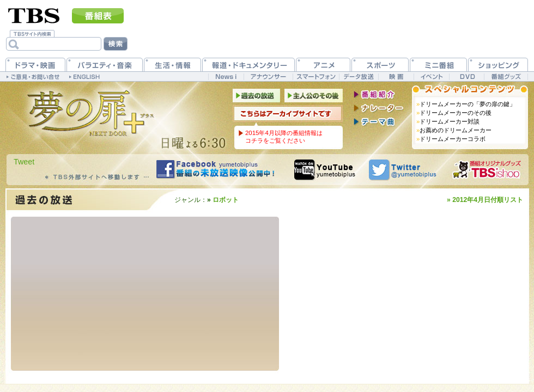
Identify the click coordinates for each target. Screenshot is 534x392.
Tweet (24, 162)
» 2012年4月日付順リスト (485, 200)
